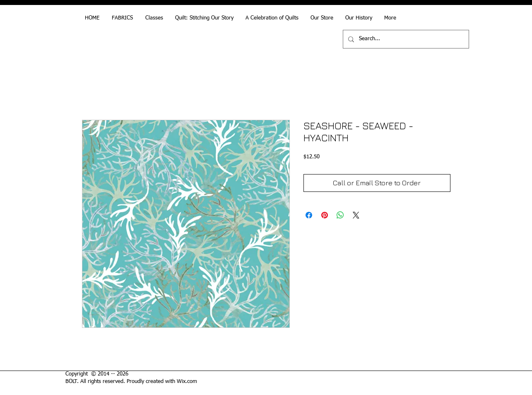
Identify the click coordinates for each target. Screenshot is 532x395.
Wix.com (187, 382)
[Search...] (405, 39)
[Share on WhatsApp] (340, 215)
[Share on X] (356, 215)
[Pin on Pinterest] (325, 215)
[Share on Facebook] (309, 215)
